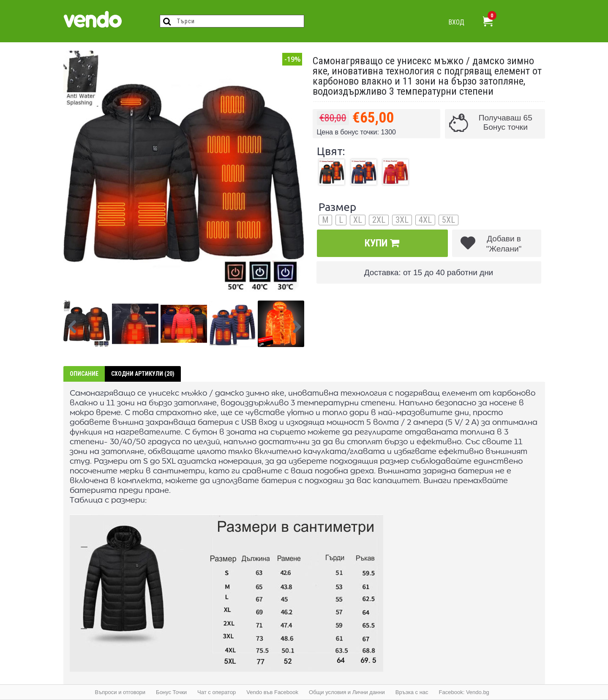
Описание (84, 374)
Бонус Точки (171, 692)
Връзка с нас (412, 692)
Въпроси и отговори (120, 692)
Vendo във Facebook (272, 692)
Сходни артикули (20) (143, 374)
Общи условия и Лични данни (347, 692)
